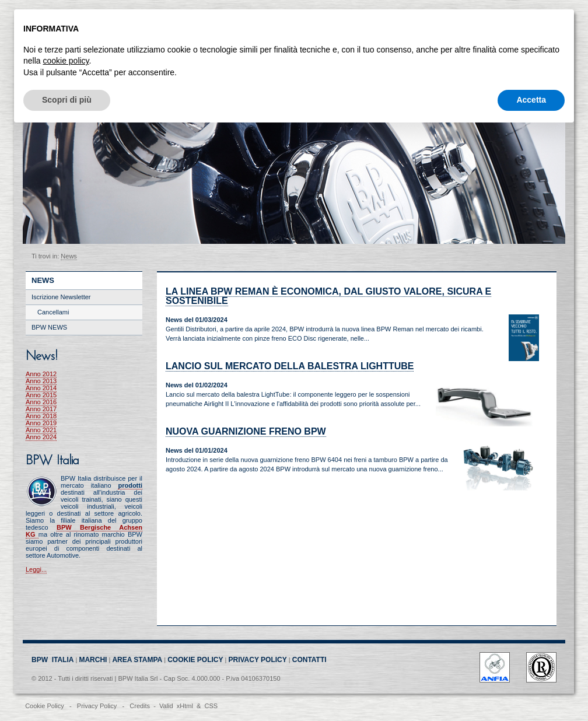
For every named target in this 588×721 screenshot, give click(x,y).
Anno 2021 (41, 430)
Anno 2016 (41, 402)
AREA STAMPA (137, 660)
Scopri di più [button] (67, 100)
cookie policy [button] (66, 61)
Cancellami (53, 312)
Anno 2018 (41, 416)
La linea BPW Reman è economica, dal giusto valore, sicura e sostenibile (328, 296)
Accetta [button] (531, 100)
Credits (140, 706)
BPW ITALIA (52, 660)
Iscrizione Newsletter (61, 297)
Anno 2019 (41, 423)
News (69, 256)
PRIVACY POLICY (258, 660)
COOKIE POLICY (195, 660)
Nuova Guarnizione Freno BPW (246, 431)
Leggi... (36, 569)
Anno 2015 (41, 395)
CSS (211, 706)
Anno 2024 (41, 437)
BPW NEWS (49, 327)
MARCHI (93, 660)
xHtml (185, 706)
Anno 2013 (41, 381)
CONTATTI (309, 660)
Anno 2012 (41, 374)
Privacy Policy (97, 706)
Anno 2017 (41, 409)
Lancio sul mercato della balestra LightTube (290, 366)
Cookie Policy (45, 706)
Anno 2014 (41, 388)
